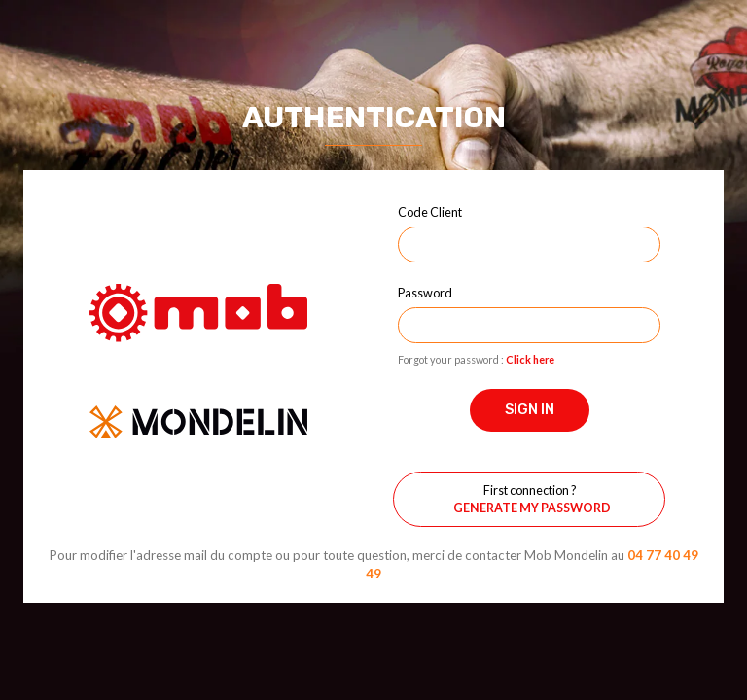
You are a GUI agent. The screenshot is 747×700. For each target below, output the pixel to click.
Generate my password (532, 508)
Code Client (430, 212)
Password (425, 293)
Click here (530, 359)
